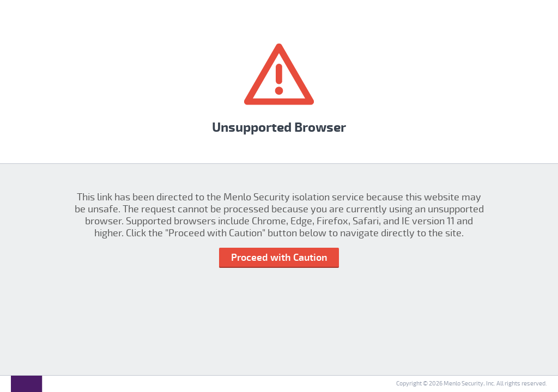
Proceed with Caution (279, 258)
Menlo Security (463, 384)
